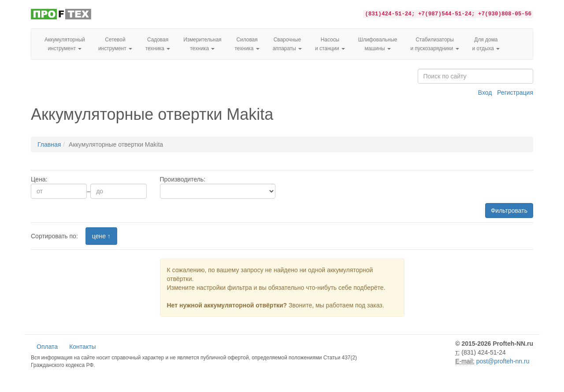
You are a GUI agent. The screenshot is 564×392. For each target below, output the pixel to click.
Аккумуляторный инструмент (65, 44)
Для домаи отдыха (486, 44)
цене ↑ (101, 236)
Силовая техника (247, 44)
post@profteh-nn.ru (503, 361)
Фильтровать (509, 211)
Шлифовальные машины (378, 44)
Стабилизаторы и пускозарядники (434, 44)
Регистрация (515, 92)
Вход (485, 92)
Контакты (82, 347)
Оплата (47, 347)
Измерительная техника (202, 44)
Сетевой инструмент (115, 44)
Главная (49, 144)
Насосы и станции (330, 44)
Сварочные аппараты (287, 44)
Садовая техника (158, 44)
